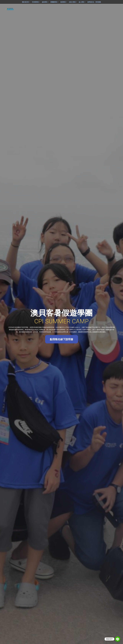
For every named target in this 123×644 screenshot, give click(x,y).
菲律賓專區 (36, 2)
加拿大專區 (73, 2)
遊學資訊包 (91, 2)
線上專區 (82, 2)
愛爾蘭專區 (55, 2)
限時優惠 (98, 2)
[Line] (118, 639)
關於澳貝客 (26, 2)
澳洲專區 (64, 2)
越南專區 (45, 2)
